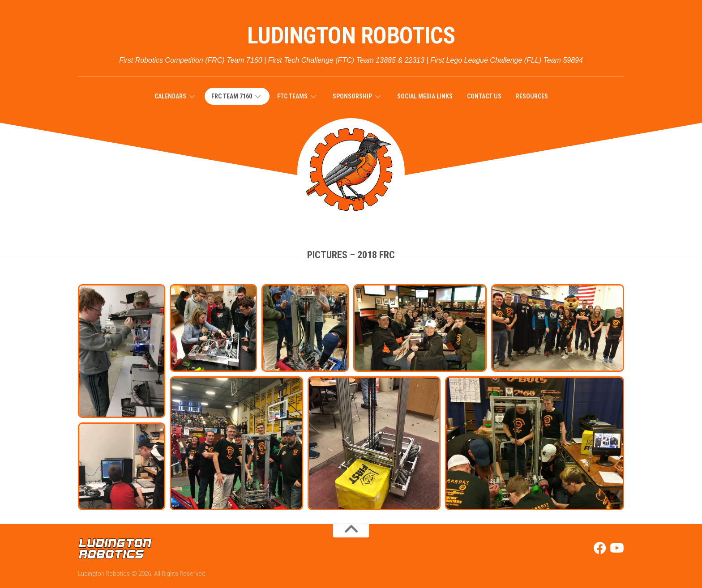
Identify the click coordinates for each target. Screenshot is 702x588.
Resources (532, 96)
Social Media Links (425, 96)
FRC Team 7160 (232, 96)
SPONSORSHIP (352, 96)
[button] (122, 351)
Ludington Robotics (351, 36)
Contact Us (484, 96)
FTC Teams (292, 96)
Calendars (170, 96)
